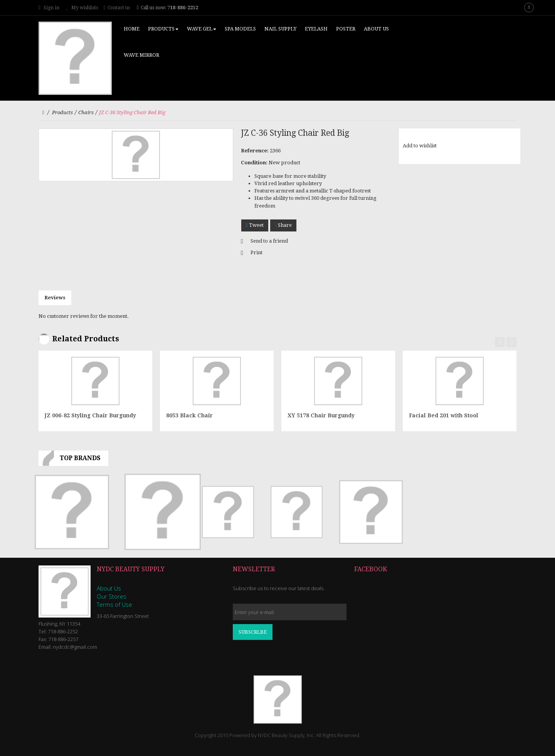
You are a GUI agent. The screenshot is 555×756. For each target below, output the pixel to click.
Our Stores (112, 596)
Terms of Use (114, 604)
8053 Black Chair (189, 415)
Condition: (254, 163)
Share (283, 225)
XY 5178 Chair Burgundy (321, 415)
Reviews (55, 298)
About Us (109, 588)
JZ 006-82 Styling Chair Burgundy (90, 415)
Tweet (255, 225)
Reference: (255, 151)
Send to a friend (269, 241)
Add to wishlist (420, 146)
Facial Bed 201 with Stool (444, 415)
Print (256, 252)
